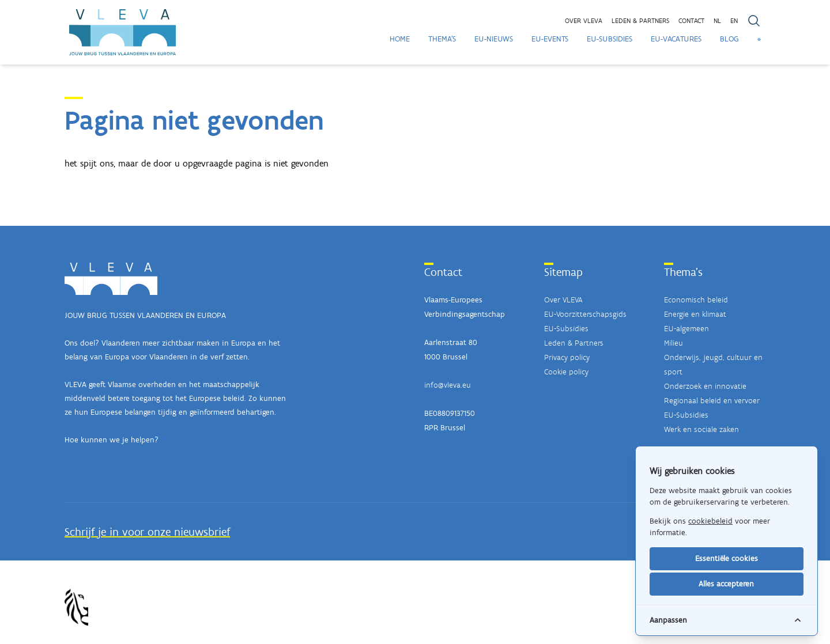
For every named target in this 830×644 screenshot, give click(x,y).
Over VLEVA (584, 21)
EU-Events (550, 39)
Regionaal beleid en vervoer (712, 401)
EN (734, 21)
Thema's (442, 39)
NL (717, 21)
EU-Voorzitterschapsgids (585, 314)
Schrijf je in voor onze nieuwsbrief (147, 532)
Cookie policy (566, 372)
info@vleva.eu (448, 385)
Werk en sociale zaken (701, 429)
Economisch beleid (696, 300)
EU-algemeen (686, 329)
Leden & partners (640, 21)
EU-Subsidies (610, 39)
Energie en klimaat (695, 314)
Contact (691, 21)
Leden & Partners (574, 343)
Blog (729, 39)
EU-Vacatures (676, 39)
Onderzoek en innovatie (705, 386)
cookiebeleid (710, 521)
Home (400, 39)
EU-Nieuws (494, 39)
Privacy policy (567, 357)
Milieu (674, 343)
